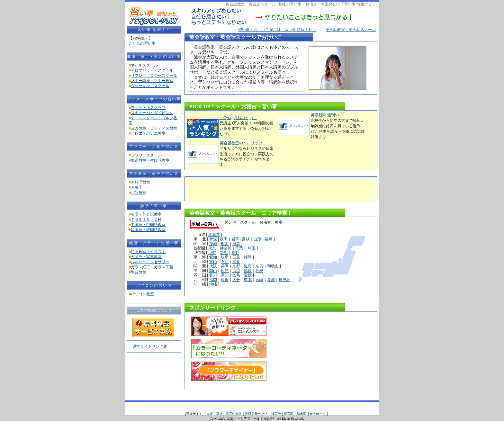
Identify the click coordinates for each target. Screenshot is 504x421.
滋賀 (248, 266)
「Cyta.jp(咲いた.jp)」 (238, 118)
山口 (236, 271)
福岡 (213, 280)
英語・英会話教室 (146, 214)
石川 (225, 262)
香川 (213, 275)
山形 (257, 239)
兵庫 (225, 266)
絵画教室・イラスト (148, 252)
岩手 (235, 239)
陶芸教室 (139, 272)
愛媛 (248, 275)
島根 (259, 271)
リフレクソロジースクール (154, 76)
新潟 (224, 253)
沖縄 (213, 284)
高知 (225, 275)
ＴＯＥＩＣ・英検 (146, 219)
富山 (213, 262)
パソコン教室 (142, 294)
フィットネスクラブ (148, 108)
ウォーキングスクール (150, 86)
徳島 (236, 275)
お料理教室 (140, 182)
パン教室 (139, 193)
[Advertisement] (263, 188)
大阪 (213, 266)
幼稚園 (301, 414)
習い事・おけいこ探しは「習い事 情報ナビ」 (277, 30)
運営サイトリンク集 (150, 346)
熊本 (248, 280)
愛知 (213, 257)
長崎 (271, 280)
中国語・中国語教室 (148, 225)
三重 (236, 257)
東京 (212, 248)
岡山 (213, 271)
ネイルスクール (144, 65)
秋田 (224, 239)
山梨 (212, 253)
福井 (236, 262)
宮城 (246, 239)
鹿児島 (284, 280)
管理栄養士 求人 (256, 414)
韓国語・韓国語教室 (148, 230)
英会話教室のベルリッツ (241, 143)
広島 (225, 271)
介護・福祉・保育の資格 (224, 414)
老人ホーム (318, 414)
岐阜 (225, 257)
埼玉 (252, 248)
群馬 (236, 244)
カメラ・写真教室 (146, 257)
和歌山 (273, 266)
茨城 (213, 244)
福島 (269, 239)
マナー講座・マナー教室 (152, 81)
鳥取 (248, 271)
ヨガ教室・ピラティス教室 (154, 128)
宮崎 (259, 280)
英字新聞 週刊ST (325, 115)
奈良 (259, 266)
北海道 (214, 235)
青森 (213, 239)
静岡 (248, 257)
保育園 (289, 414)
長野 (235, 253)
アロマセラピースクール (152, 70)
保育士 (276, 414)
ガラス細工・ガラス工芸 (152, 267)
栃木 (225, 244)
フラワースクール (146, 155)
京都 (236, 266)
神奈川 (226, 248)
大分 (236, 280)
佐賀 (225, 280)
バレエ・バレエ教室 (148, 133)
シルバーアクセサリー (150, 262)
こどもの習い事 (142, 43)
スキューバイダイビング (152, 113)
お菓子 (137, 187)
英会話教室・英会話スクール (351, 30)
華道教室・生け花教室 (150, 160)
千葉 (239, 248)
